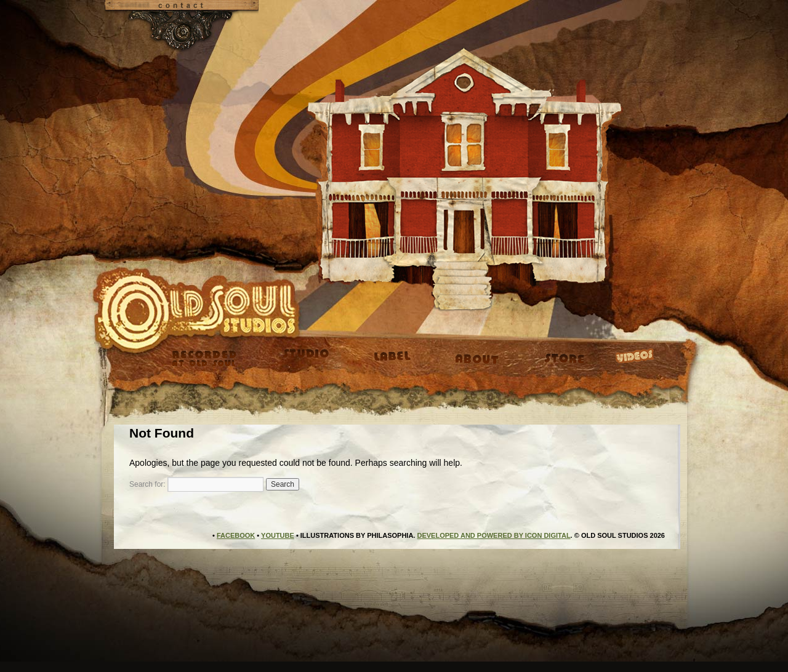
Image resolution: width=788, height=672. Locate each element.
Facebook (236, 535)
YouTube (278, 535)
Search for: (147, 484)
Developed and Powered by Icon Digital (493, 535)
